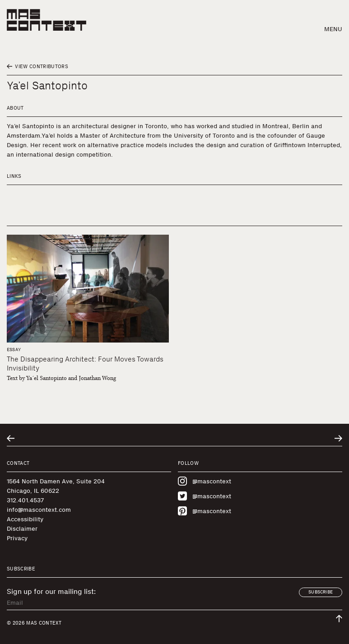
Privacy (17, 538)
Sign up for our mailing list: (51, 592)
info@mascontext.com (39, 510)
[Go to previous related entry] (11, 438)
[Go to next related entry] (338, 438)
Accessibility (25, 519)
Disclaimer (22, 529)
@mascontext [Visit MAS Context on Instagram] (205, 481)
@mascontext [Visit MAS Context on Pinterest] (205, 511)
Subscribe (321, 592)
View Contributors (37, 67)
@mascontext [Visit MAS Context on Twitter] (205, 496)
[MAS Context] (47, 20)
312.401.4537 (25, 500)
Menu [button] (333, 29)
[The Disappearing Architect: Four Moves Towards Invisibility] (88, 289)
